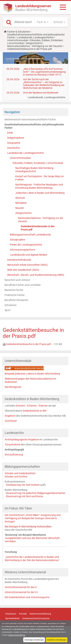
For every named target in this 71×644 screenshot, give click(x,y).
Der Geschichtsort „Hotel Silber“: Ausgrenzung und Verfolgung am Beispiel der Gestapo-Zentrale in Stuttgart (33, 518)
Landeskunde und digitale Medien (29, 255)
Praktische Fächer (15, 295)
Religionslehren (16, 138)
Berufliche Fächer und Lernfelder (23, 285)
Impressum (11, 614)
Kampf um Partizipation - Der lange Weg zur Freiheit (40, 178)
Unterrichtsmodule (18, 40)
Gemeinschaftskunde (19, 260)
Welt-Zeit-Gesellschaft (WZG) (23, 270)
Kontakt (23, 614)
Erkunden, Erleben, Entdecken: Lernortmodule (38, 163)
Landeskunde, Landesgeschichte (35, 37)
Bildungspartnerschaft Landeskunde (30, 235)
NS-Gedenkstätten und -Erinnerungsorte (27, 597)
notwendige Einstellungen (34, 640)
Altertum (20, 198)
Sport (8, 310)
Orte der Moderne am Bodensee (41, 93)
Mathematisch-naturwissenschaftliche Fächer (30, 119)
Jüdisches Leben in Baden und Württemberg (40, 193)
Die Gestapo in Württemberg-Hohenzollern (28, 527)
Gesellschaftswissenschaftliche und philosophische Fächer (34, 126)
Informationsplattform (23, 250)
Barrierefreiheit (12, 618)
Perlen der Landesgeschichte (26, 245)
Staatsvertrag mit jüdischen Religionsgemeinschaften (35, 493)
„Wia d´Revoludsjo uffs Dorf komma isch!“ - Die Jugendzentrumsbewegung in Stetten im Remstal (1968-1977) (44, 72)
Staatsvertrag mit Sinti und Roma (24, 496)
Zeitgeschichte (34, 43)
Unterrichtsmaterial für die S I (21, 587)
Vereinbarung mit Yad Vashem (23, 485)
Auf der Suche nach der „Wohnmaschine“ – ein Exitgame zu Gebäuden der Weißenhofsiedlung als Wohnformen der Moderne (44, 84)
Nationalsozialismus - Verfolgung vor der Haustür (35, 46)
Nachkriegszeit (13, 387)
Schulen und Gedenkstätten (20, 473)
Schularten (11, 305)
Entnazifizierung (14, 455)
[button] (43, 22)
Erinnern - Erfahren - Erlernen (32, 406)
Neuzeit (20, 208)
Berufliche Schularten (16, 300)
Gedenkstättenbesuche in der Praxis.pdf (38, 228)
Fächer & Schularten (18, 32)
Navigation (12, 112)
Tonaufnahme (13, 445)
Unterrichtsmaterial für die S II (21, 592)
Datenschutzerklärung (16, 635)
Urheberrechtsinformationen (36, 618)
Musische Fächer (14, 290)
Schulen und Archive (16, 477)
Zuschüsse (11, 421)
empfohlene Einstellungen (57, 640)
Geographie (14, 143)
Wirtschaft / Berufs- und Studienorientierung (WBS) (36, 275)
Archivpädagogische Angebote (22, 439)
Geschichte (13, 148)
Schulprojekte (17, 240)
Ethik (10, 133)
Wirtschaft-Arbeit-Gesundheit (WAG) (27, 265)
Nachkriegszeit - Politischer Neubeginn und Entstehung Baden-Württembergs (39, 186)
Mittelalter (21, 203)
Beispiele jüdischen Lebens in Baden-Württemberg (32, 374)
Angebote (10, 416)
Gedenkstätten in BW (35, 411)
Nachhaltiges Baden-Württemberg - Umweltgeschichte (35, 170)
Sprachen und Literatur (17, 280)
